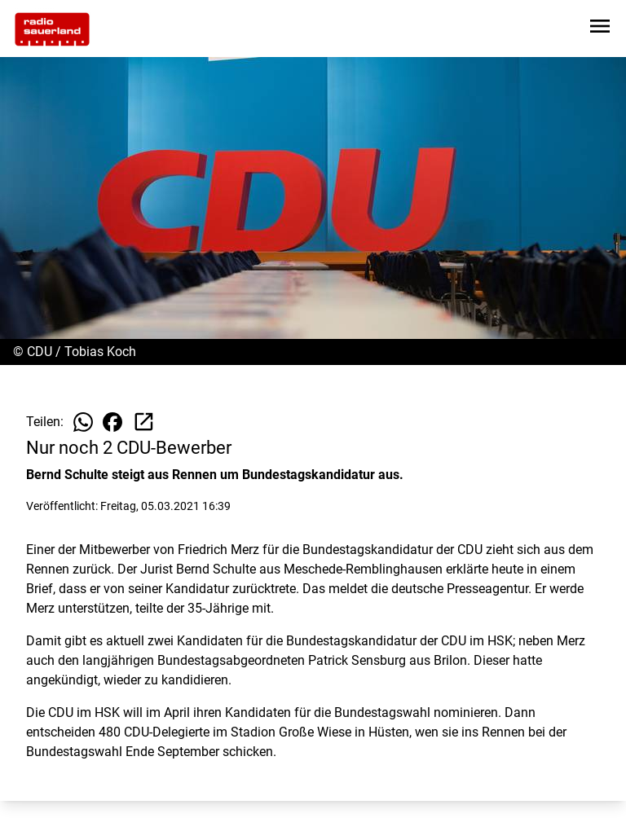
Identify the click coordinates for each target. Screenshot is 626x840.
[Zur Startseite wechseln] (52, 29)
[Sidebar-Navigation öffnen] (600, 29)
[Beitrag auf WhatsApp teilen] (83, 422)
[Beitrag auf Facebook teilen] (112, 422)
